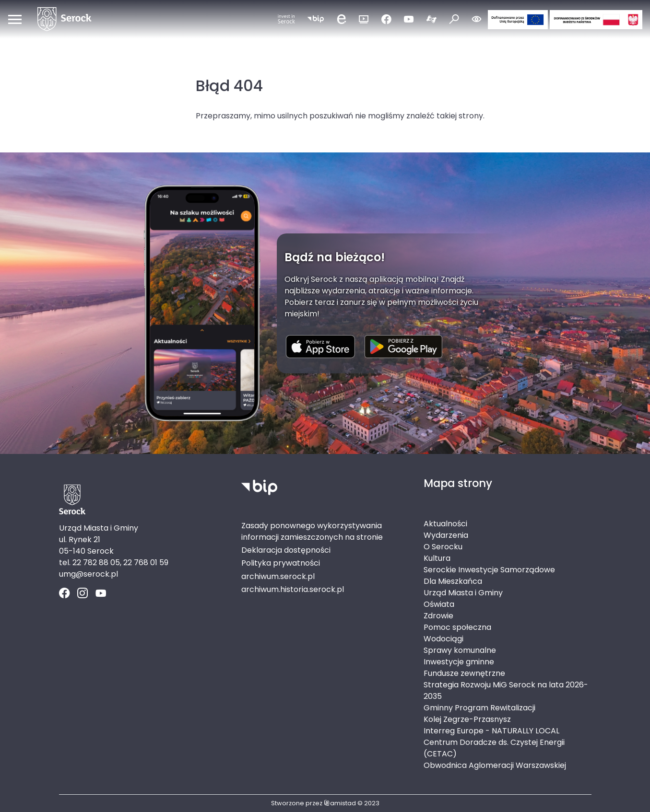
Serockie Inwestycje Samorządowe (489, 570)
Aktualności (445, 524)
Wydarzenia (446, 535)
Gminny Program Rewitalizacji (479, 708)
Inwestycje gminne (459, 662)
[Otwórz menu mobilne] (15, 19)
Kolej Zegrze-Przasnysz (467, 719)
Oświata (439, 604)
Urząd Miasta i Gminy (463, 593)
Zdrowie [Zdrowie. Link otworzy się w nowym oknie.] (438, 616)
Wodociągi (443, 639)
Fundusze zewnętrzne (464, 673)
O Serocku (443, 547)
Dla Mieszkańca (453, 581)
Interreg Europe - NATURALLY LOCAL (491, 731)
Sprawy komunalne (460, 650)
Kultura (437, 558)
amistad (340, 803)
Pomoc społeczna (457, 627)
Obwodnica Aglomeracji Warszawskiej (495, 765)
